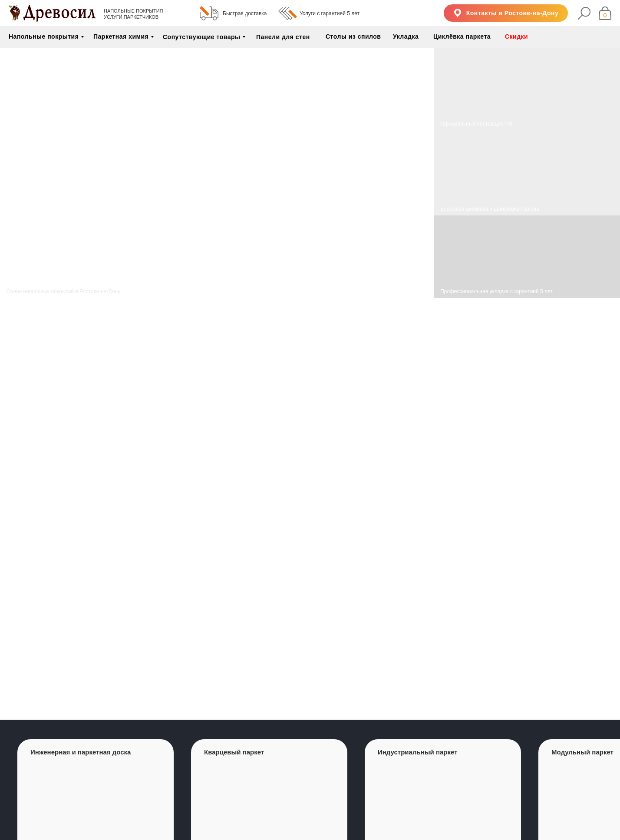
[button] (506, 13)
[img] (527, 173)
